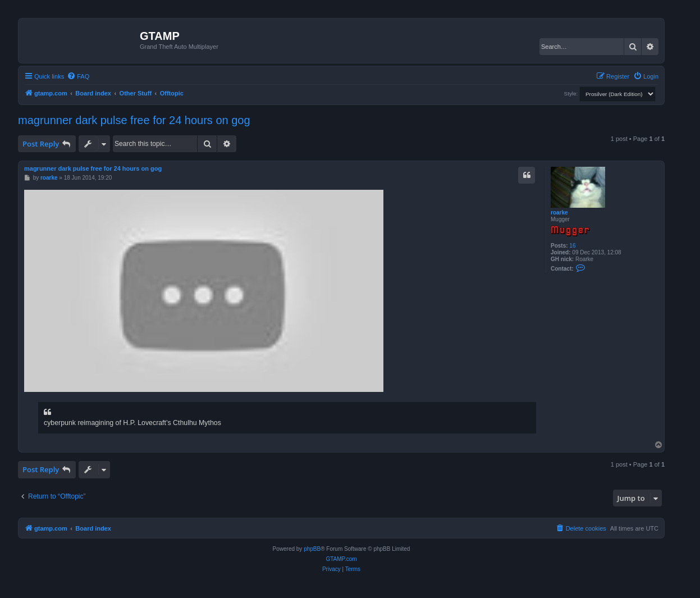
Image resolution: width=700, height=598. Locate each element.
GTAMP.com (341, 559)
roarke (559, 213)
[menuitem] (78, 76)
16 (572, 246)
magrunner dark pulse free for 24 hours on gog (134, 120)
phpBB (312, 549)
